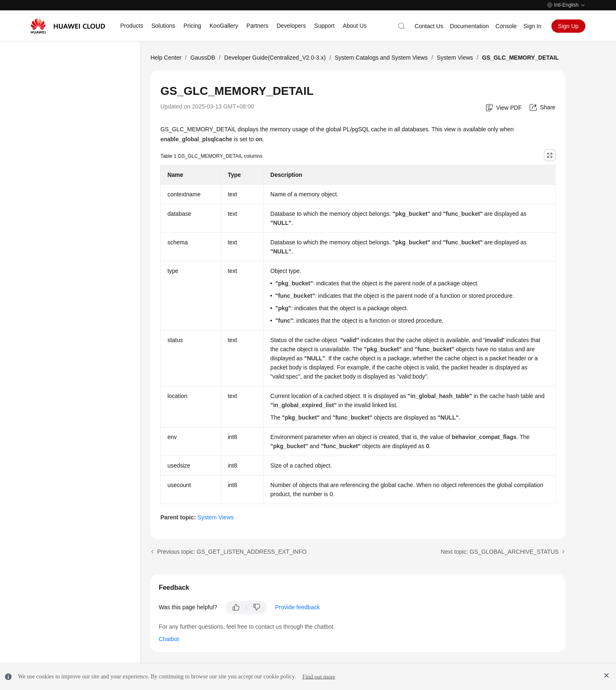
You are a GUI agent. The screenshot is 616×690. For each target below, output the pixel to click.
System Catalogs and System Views (381, 58)
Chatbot (169, 639)
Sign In (532, 26)
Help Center (166, 58)
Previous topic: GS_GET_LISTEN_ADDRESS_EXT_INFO (232, 552)
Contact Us (429, 26)
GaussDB (203, 58)
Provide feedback (298, 607)
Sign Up (568, 26)
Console (506, 26)
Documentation (469, 26)
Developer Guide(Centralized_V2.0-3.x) (275, 58)
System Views (455, 58)
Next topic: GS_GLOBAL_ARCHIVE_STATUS (500, 552)
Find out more (319, 677)
